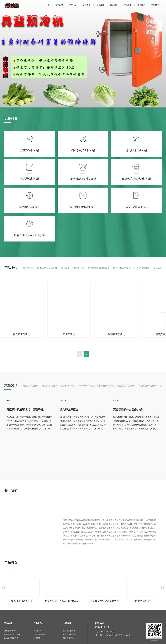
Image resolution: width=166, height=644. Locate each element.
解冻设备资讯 (67, 386)
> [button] (86, 354)
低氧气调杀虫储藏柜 (123, 268)
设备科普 (59, 5)
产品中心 (73, 5)
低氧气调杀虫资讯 (126, 386)
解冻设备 (65, 268)
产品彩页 (128, 5)
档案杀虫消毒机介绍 (12, 634)
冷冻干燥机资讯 (85, 386)
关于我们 (141, 5)
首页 (48, 5)
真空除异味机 (143, 268)
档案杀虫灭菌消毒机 (47, 268)
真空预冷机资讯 (31, 386)
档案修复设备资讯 (105, 386)
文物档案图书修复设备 (99, 268)
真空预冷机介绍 (10, 631)
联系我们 (155, 5)
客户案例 (114, 5)
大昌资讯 (87, 5)
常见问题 (100, 5)
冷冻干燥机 (79, 268)
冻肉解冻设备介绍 (11, 638)
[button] (67, 103)
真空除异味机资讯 (147, 386)
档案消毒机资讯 (49, 386)
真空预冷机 (28, 268)
